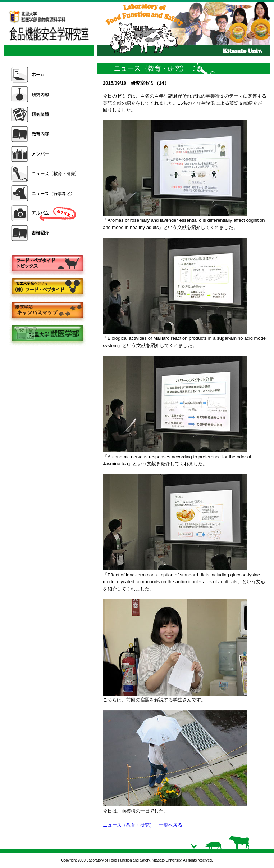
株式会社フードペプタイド (47, 287)
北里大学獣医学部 (47, 334)
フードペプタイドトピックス (47, 264)
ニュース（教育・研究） (45, 174)
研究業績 (45, 114)
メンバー (45, 154)
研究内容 (45, 95)
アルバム (45, 213)
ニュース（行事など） (45, 194)
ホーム (45, 75)
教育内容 (45, 134)
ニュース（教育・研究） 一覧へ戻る (143, 825)
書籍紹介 (45, 233)
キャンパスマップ (47, 311)
